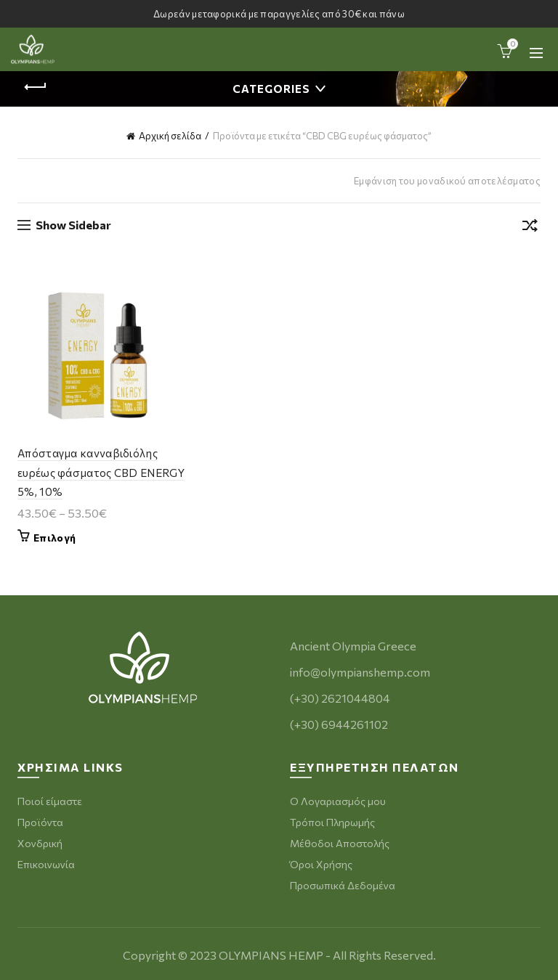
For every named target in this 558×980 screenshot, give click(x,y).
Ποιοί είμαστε (50, 801)
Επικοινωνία (46, 864)
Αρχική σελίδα (170, 136)
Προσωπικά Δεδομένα (343, 885)
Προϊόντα (40, 822)
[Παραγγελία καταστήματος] (530, 228)
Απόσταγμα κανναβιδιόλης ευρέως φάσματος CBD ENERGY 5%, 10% (101, 472)
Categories (271, 89)
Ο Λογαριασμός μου (338, 801)
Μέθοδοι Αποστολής (340, 843)
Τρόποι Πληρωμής (332, 822)
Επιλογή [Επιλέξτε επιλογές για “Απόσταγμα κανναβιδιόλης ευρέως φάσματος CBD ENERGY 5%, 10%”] (54, 538)
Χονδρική (40, 843)
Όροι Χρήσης (321, 864)
